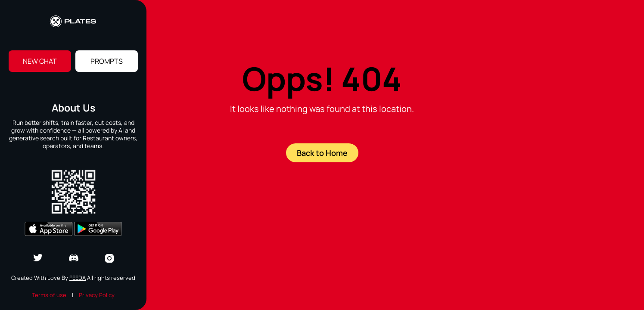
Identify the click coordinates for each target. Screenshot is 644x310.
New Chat (40, 61)
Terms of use (49, 295)
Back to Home (322, 153)
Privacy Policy (97, 295)
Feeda (78, 278)
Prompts (107, 61)
